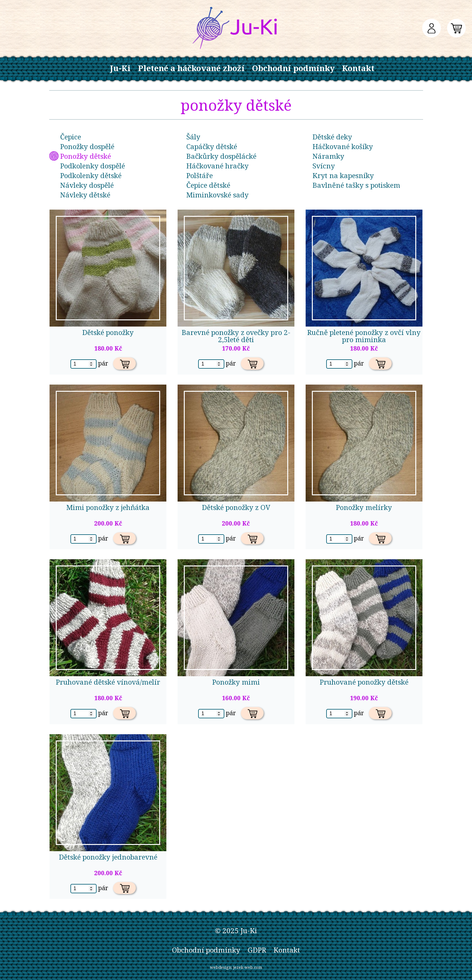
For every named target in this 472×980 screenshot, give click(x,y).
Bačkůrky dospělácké (221, 156)
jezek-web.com (248, 967)
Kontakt (358, 68)
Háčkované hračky (217, 166)
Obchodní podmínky (293, 68)
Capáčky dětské (212, 146)
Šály (193, 137)
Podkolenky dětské (91, 175)
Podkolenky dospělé (93, 166)
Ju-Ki (120, 68)
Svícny (324, 166)
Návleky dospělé (87, 185)
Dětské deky (332, 137)
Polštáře (200, 175)
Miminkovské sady (217, 195)
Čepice (71, 137)
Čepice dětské (208, 185)
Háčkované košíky (343, 146)
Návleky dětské (85, 195)
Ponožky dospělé (87, 146)
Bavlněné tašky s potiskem (356, 185)
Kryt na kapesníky (343, 175)
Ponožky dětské (86, 156)
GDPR (257, 950)
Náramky (328, 156)
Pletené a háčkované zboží (191, 68)
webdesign (221, 967)
